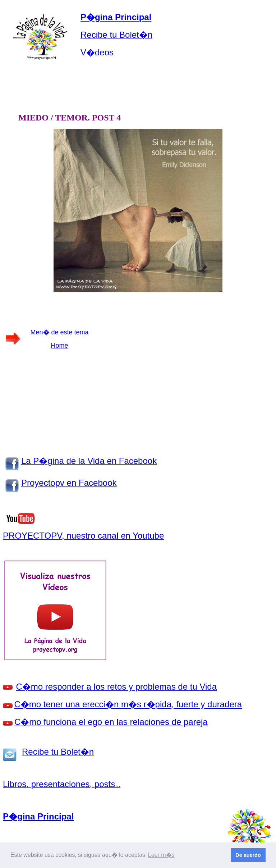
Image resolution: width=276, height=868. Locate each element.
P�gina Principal (116, 17)
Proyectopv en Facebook (69, 483)
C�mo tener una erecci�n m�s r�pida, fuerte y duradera (128, 704)
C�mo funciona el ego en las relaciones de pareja (111, 722)
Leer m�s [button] (161, 855)
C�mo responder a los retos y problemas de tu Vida (117, 687)
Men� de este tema (60, 332)
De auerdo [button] (248, 855)
